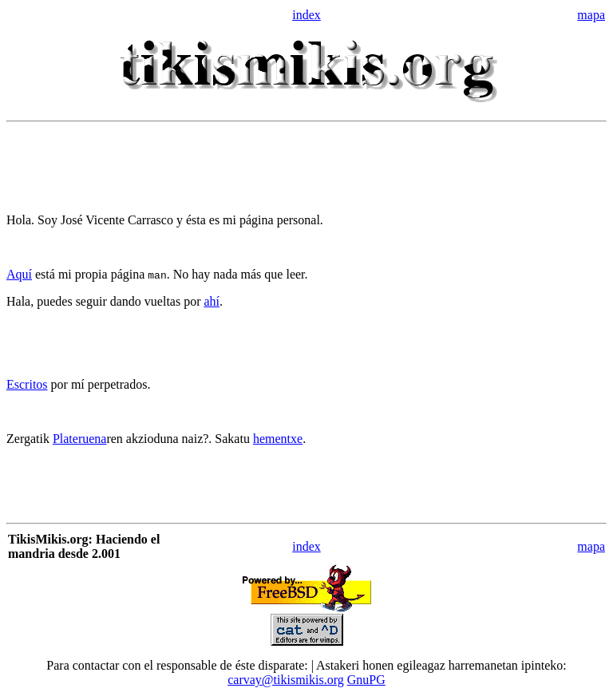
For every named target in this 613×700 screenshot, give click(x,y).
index (306, 15)
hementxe (278, 439)
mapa (591, 15)
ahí (212, 301)
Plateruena (80, 439)
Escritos (27, 384)
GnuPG (366, 680)
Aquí (19, 274)
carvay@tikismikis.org (286, 680)
